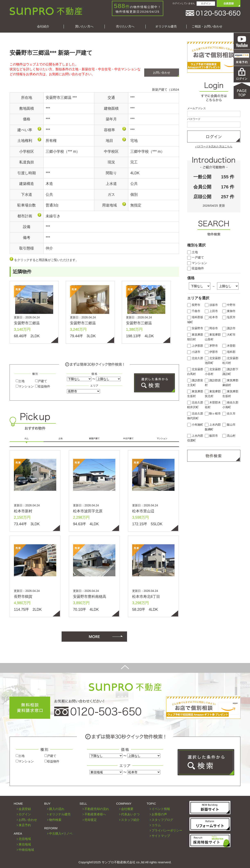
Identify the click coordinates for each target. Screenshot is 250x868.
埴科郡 (229, 352)
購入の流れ (57, 809)
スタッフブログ (162, 820)
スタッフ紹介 (130, 820)
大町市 (229, 335)
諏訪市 (229, 328)
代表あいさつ (130, 814)
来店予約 (25, 825)
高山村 (229, 436)
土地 (20, 381)
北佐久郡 (195, 358)
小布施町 (195, 425)
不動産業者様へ (95, 814)
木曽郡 (229, 346)
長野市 (194, 305)
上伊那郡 (195, 346)
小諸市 (194, 352)
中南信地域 (26, 850)
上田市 (211, 311)
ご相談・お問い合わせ (207, 26)
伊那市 (211, 352)
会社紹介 (43, 26)
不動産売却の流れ (97, 809)
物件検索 (55, 820)
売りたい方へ (125, 26)
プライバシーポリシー (167, 830)
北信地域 (25, 839)
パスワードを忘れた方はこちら (214, 146)
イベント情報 (161, 809)
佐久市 (229, 414)
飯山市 (229, 425)
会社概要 (127, 809)
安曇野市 (195, 328)
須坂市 (211, 305)
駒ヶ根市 (213, 414)
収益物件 (43, 386)
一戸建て (196, 257)
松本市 (211, 317)
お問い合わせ (162, 73)
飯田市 (211, 436)
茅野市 (211, 346)
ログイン (206, 3)
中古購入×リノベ (61, 833)
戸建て (41, 381)
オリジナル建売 (166, 26)
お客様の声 (159, 814)
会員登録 (25, 809)
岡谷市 (211, 328)
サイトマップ (161, 836)
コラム (156, 825)
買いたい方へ (84, 26)
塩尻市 (229, 317)
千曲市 (194, 311)
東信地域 (25, 844)
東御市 (229, 311)
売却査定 (91, 820)
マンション (25, 386)
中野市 (229, 305)
